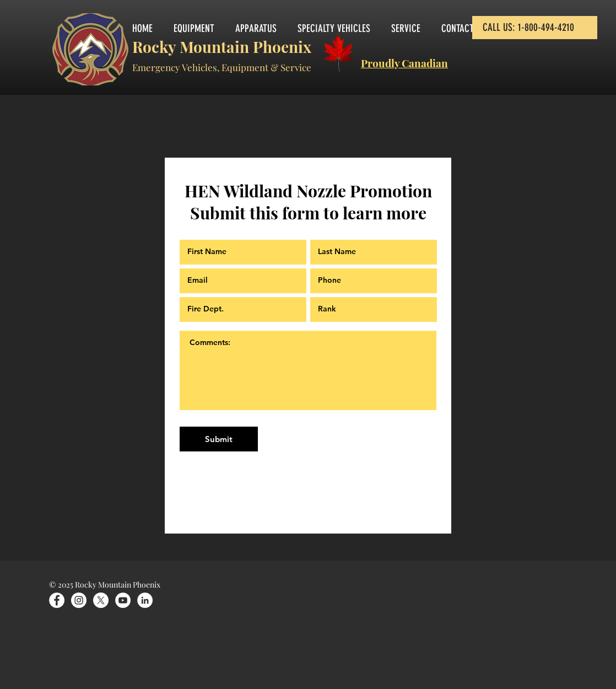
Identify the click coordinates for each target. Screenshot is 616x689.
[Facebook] (57, 600)
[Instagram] (79, 600)
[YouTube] (123, 600)
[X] (101, 600)
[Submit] (219, 439)
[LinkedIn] (145, 600)
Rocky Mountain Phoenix (222, 47)
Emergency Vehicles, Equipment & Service (222, 67)
